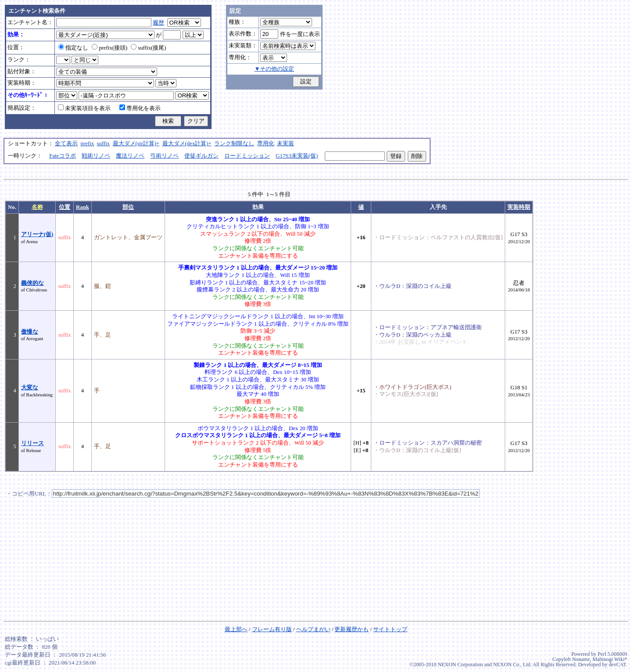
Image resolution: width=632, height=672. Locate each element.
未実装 (285, 144)
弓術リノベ (164, 156)
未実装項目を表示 (84, 108)
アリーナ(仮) (37, 234)
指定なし (73, 48)
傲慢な (30, 332)
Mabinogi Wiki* (610, 659)
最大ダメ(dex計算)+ (187, 144)
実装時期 (519, 207)
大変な (30, 388)
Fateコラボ (63, 156)
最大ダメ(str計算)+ (136, 144)
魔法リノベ (130, 156)
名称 (37, 207)
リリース (32, 443)
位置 (65, 207)
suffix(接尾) (148, 48)
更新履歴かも (352, 629)
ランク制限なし (234, 144)
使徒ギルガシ (201, 156)
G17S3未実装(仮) (297, 156)
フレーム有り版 (272, 629)
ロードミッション (247, 156)
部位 (128, 207)
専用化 (266, 144)
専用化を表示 (140, 108)
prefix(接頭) (110, 48)
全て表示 (66, 144)
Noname (581, 659)
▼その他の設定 (275, 69)
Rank (83, 207)
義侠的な (32, 283)
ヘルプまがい (313, 629)
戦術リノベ (96, 156)
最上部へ (236, 629)
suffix (104, 144)
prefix (88, 144)
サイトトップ (390, 629)
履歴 (158, 23)
